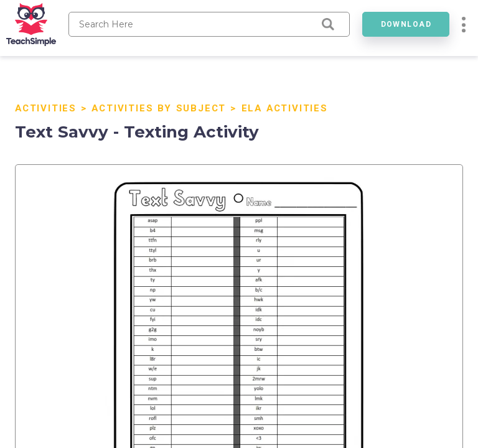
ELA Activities (285, 108)
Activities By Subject (159, 108)
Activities (46, 108)
